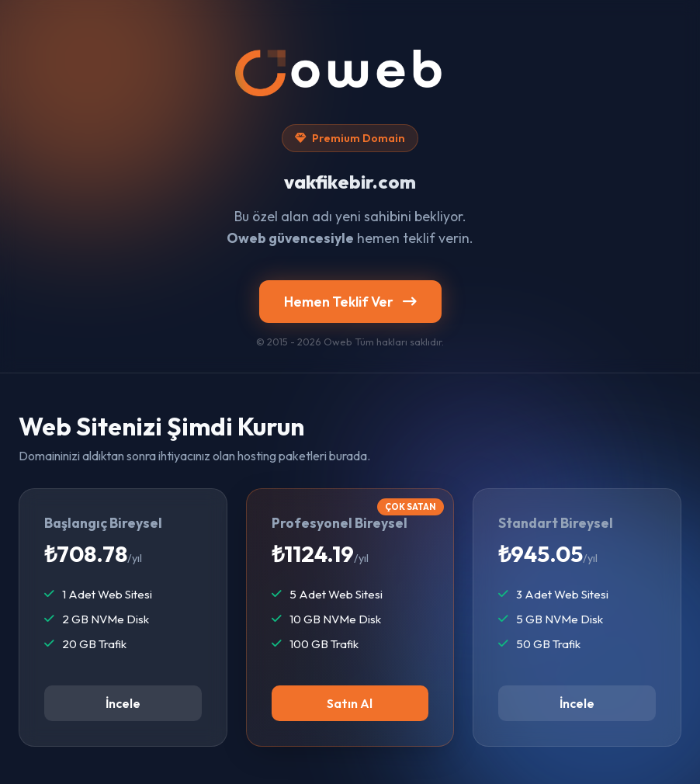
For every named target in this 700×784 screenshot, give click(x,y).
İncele (123, 703)
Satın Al (350, 703)
